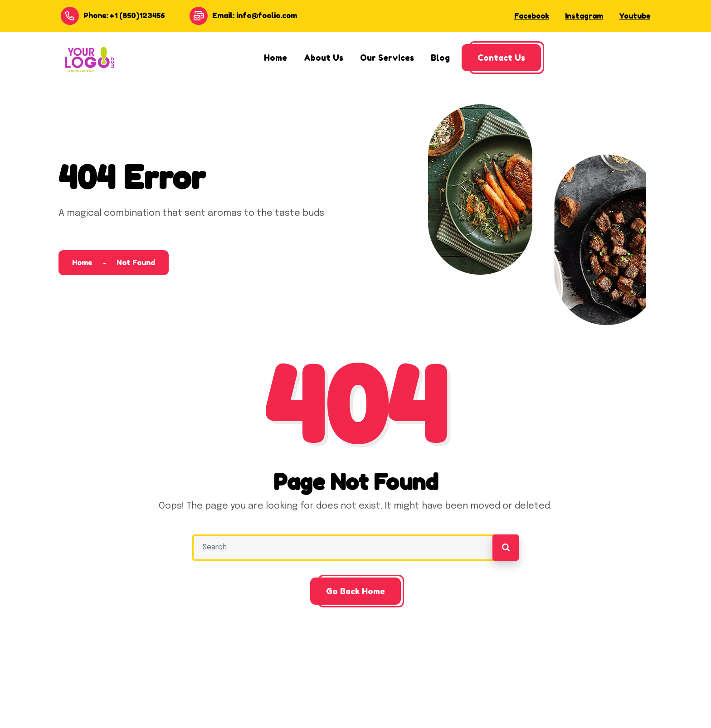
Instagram (584, 16)
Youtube (635, 16)
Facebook (532, 16)
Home (82, 262)
